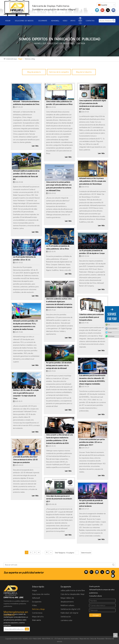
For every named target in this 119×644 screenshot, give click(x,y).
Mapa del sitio (38, 616)
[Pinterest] (113, 576)
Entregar (96, 615)
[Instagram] (113, 572)
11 (47, 552)
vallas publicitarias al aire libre (73, 590)
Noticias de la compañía (59, 72)
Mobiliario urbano (67, 605)
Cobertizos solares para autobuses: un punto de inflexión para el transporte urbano (92, 317)
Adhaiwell (36, 598)
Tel (109, 325)
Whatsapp (111, 336)
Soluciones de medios (41, 594)
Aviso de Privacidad (97, 639)
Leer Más (35, 146)
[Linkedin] (97, 572)
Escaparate (37, 602)
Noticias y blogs (38, 609)
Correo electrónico (113, 328)
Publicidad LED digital (69, 613)
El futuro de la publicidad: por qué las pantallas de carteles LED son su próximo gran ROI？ (92, 442)
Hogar (35, 590)
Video (34, 605)
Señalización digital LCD (70, 609)
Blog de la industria (84, 72)
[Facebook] (86, 572)
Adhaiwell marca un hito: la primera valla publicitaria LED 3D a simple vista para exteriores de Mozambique (93, 181)
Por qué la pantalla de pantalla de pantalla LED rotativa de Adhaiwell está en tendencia (91, 503)
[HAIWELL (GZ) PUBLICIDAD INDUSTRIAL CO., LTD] (11, 591)
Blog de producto (34, 72)
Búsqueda (113, 565)
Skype (110, 332)
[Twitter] (102, 572)
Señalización (66, 616)
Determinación (86, 553)
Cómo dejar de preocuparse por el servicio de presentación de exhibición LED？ (59, 499)
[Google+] (92, 572)
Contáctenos (37, 613)
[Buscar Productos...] (105, 21)
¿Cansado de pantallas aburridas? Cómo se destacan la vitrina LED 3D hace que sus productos (25, 460)
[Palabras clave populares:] (114, 21)
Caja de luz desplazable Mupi (73, 594)
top (115, 635)
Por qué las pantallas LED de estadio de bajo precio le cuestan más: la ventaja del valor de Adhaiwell (59, 365)
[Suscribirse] (27, 629)
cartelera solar (66, 620)
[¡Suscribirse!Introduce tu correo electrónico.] (14, 629)
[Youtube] (108, 572)
